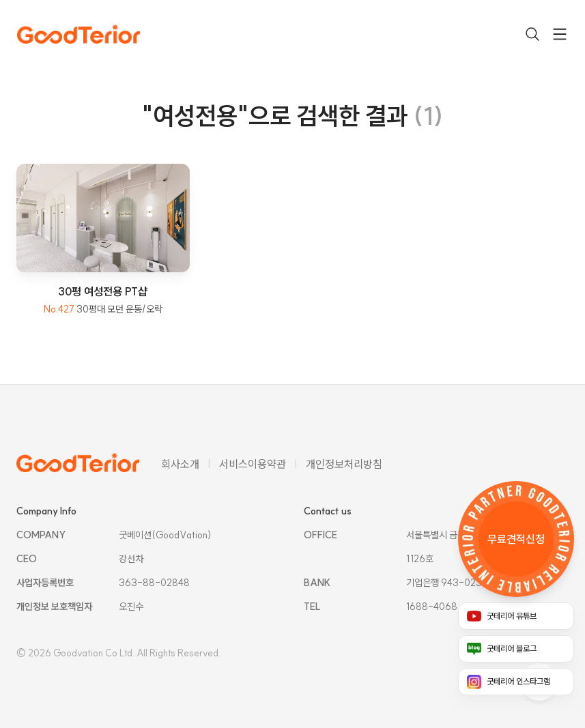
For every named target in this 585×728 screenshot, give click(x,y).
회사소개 (180, 464)
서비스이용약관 (253, 464)
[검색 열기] (532, 34)
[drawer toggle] (560, 34)
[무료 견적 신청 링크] (516, 539)
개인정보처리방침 (344, 464)
